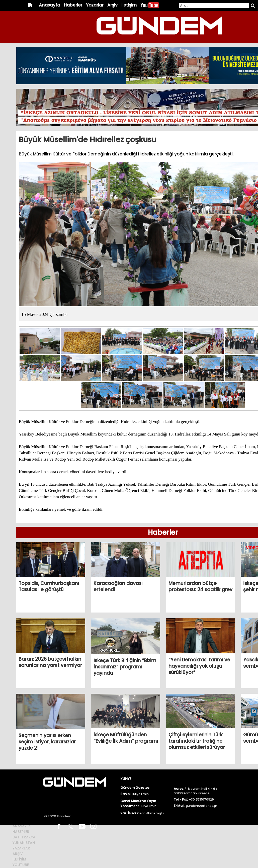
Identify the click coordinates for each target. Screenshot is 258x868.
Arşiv (112, 5)
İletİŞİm (19, 859)
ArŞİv (18, 854)
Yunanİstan (24, 843)
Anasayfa (50, 5)
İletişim (129, 5)
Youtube (21, 865)
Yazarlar (95, 5)
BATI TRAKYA (24, 837)
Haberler (73, 5)
